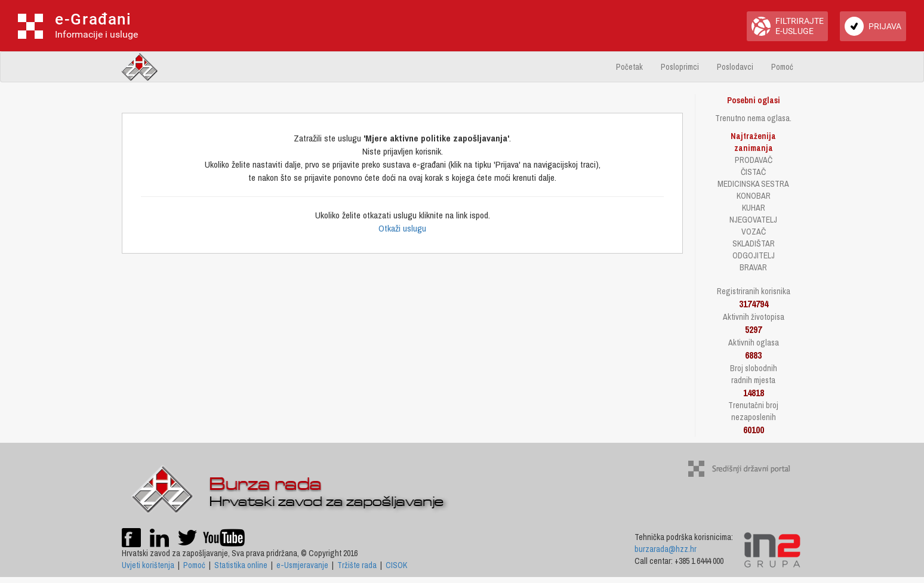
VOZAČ (754, 232)
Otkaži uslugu (402, 228)
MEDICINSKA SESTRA (753, 184)
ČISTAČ (753, 172)
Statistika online (241, 565)
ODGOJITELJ (754, 255)
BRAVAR (753, 267)
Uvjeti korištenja (148, 565)
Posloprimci (680, 67)
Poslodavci (735, 67)
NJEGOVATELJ (753, 220)
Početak (629, 67)
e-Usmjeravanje (302, 565)
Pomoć (782, 67)
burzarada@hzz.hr (666, 549)
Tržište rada (357, 565)
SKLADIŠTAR (754, 243)
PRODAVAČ (754, 160)
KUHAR (754, 208)
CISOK (396, 565)
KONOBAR (754, 196)
